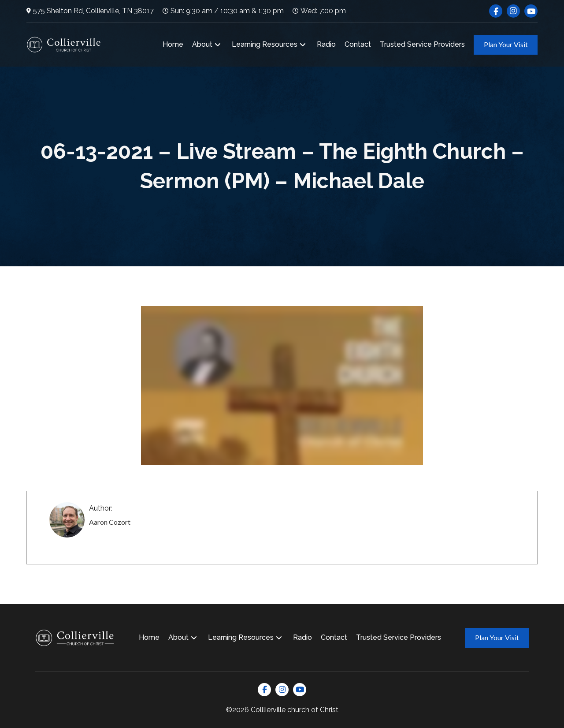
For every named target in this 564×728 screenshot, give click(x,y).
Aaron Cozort (110, 522)
